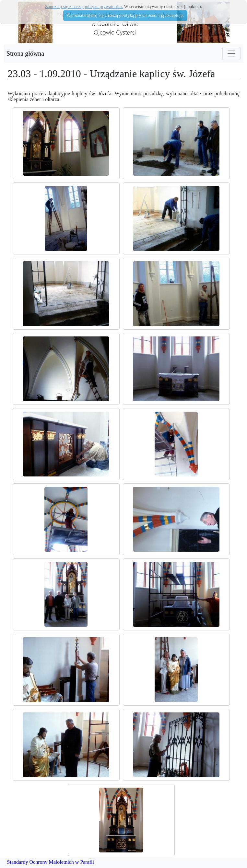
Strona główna (25, 53)
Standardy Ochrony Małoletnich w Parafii (51, 862)
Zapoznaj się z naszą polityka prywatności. (84, 7)
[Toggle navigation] (231, 53)
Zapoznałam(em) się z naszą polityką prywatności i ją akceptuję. (125, 15)
